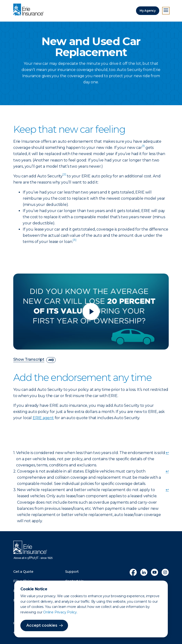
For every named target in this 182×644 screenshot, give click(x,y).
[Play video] (91, 312)
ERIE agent (43, 418)
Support (72, 572)
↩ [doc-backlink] (167, 453)
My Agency (148, 11)
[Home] (30, 10)
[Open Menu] (166, 11)
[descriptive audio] (51, 360)
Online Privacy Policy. (60, 612)
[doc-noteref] (143, 148)
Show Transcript (29, 360)
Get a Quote (23, 572)
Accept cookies (42, 625)
